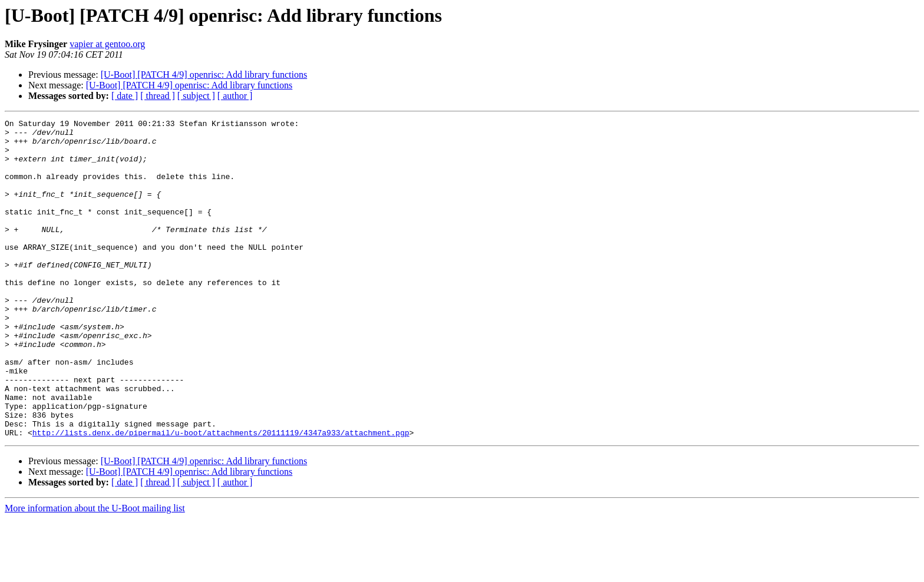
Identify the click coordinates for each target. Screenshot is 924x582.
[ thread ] (158, 96)
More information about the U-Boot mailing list (95, 572)
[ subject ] (196, 96)
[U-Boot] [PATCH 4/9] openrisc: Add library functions (204, 75)
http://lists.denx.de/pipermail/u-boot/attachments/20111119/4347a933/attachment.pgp (221, 496)
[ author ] (235, 96)
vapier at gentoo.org (107, 44)
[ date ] (125, 96)
